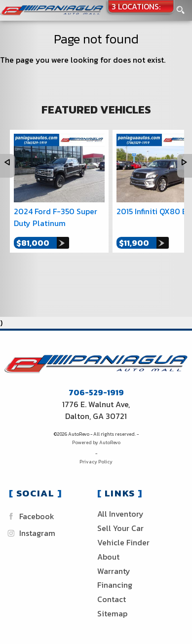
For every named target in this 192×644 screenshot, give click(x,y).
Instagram (30, 533)
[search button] (180, 7)
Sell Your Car (120, 528)
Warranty (114, 571)
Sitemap (112, 613)
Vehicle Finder (123, 542)
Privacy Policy (96, 462)
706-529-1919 (96, 392)
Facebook (30, 516)
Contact (112, 599)
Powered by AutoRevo (96, 442)
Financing (115, 585)
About (108, 557)
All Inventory (120, 514)
